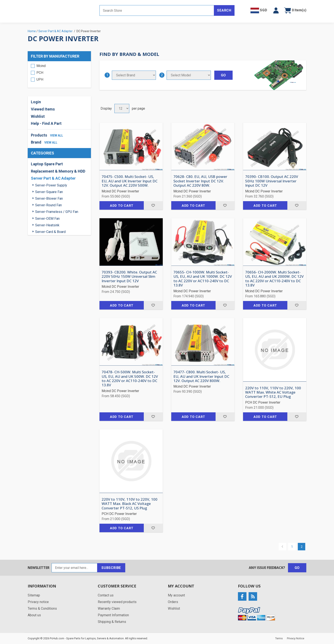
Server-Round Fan (48, 205)
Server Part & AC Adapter (53, 178)
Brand (36, 142)
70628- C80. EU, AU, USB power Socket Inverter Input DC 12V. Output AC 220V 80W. (200, 181)
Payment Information (113, 615)
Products (39, 135)
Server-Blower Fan (49, 198)
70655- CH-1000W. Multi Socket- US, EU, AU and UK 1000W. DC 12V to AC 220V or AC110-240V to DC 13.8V (203, 279)
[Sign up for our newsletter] (74, 568)
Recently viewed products (117, 602)
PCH (40, 73)
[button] (276, 10)
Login (36, 102)
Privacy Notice (296, 638)
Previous (282, 547)
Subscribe (111, 568)
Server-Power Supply (51, 185)
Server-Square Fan (49, 192)
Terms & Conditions (42, 608)
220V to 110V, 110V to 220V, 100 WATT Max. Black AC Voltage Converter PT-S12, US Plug (130, 504)
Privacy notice (38, 602)
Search (224, 10)
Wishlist (38, 116)
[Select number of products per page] (122, 108)
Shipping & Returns (112, 622)
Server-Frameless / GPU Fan (57, 212)
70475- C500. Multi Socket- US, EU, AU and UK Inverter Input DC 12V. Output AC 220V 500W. (130, 181)
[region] (59, 74)
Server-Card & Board (50, 232)
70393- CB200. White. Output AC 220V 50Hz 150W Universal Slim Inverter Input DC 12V (129, 277)
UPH (40, 79)
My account (176, 595)
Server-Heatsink (47, 225)
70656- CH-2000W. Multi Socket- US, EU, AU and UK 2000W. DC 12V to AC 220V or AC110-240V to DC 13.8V (274, 279)
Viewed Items (43, 109)
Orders (173, 602)
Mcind (41, 66)
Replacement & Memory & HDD (58, 171)
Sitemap (34, 595)
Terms (279, 638)
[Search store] (157, 10)
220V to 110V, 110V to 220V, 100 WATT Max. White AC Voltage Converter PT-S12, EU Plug (273, 392)
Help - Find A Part (46, 123)
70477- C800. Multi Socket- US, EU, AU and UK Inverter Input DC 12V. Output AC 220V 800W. (201, 376)
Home (32, 31)
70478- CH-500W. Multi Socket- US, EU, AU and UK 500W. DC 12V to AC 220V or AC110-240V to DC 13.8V (130, 379)
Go (297, 568)
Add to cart (122, 206)
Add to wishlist (153, 205)
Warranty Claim (109, 608)
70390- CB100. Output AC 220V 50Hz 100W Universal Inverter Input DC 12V (272, 181)
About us (34, 615)
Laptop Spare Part (47, 164)
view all (57, 135)
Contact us (106, 595)
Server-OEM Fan (47, 219)
